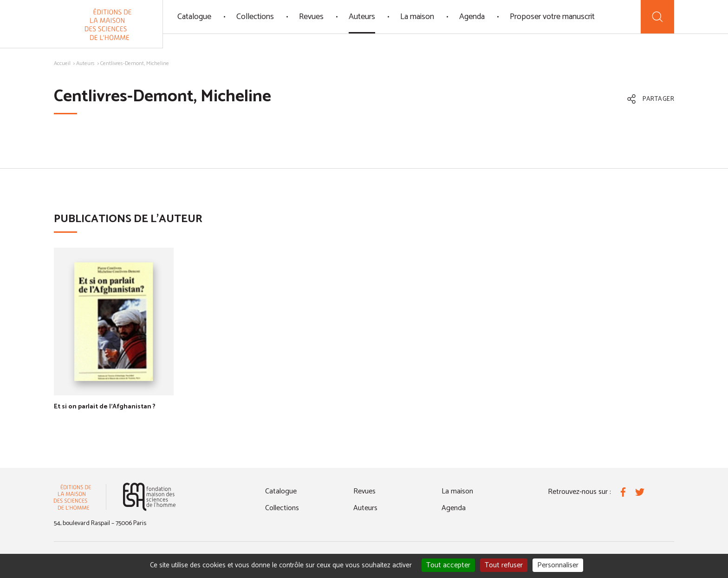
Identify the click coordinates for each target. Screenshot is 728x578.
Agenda (472, 17)
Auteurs (362, 17)
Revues (311, 17)
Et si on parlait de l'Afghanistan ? (105, 407)
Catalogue (194, 17)
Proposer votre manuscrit (552, 17)
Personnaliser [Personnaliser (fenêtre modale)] (558, 565)
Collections (255, 17)
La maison (417, 17)
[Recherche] (657, 17)
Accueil (62, 63)
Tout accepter (448, 565)
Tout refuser (504, 565)
